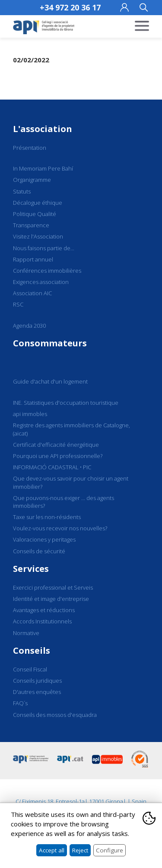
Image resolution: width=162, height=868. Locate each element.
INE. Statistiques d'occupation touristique (66, 403)
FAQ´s (20, 703)
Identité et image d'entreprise (51, 599)
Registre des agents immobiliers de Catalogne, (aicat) (71, 429)
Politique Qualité (35, 214)
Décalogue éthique (38, 203)
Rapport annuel (33, 259)
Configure (110, 850)
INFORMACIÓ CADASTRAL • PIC (52, 467)
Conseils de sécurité (39, 551)
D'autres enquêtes (37, 692)
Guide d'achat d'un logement (50, 381)
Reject (80, 850)
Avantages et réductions (44, 610)
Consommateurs (50, 343)
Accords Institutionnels (42, 621)
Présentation (30, 148)
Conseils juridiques (37, 681)
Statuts (22, 191)
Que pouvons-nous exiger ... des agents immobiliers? (64, 502)
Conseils (32, 650)
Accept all (52, 850)
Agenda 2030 (29, 326)
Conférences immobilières (47, 271)
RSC (18, 304)
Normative (26, 633)
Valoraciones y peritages (44, 539)
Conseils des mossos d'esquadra (55, 715)
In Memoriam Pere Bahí (43, 168)
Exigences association (41, 282)
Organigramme (32, 180)
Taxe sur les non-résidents (47, 517)
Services (31, 569)
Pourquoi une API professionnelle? (58, 456)
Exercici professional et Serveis (53, 587)
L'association (43, 129)
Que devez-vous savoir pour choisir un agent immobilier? (71, 482)
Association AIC (32, 293)
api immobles (30, 414)
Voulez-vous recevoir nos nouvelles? (60, 528)
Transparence (31, 225)
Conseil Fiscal (30, 669)
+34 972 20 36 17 (70, 7)
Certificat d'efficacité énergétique (56, 445)
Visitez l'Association (38, 236)
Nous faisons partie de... (44, 248)
